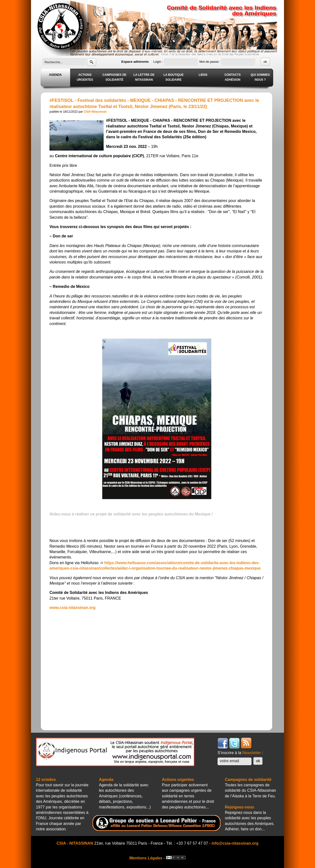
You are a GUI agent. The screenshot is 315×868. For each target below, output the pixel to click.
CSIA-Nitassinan (95, 112)
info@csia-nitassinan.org (235, 843)
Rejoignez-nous (240, 807)
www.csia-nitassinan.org (72, 608)
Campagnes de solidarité (248, 780)
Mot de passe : (210, 62)
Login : (159, 62)
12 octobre (46, 780)
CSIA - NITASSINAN (75, 843)
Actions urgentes (178, 780)
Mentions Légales (146, 858)
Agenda (106, 780)
